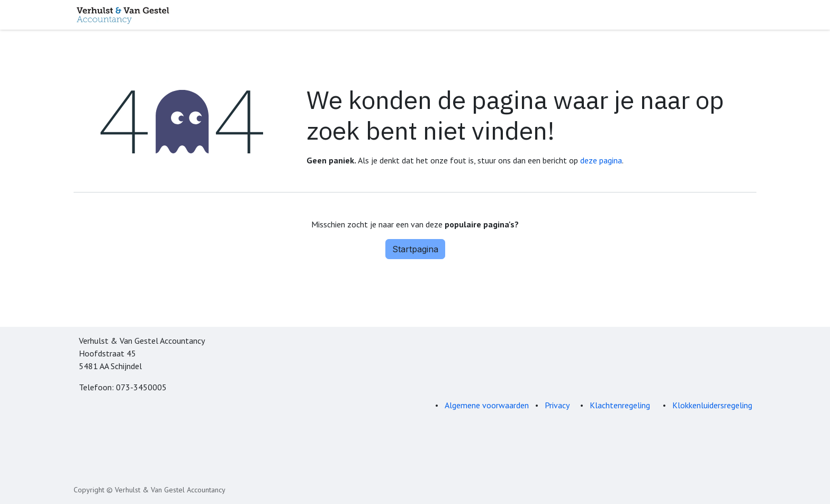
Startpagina (415, 249)
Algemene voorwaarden (487, 405)
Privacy (557, 405)
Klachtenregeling (621, 405)
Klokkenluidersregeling (712, 405)
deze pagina (601, 160)
